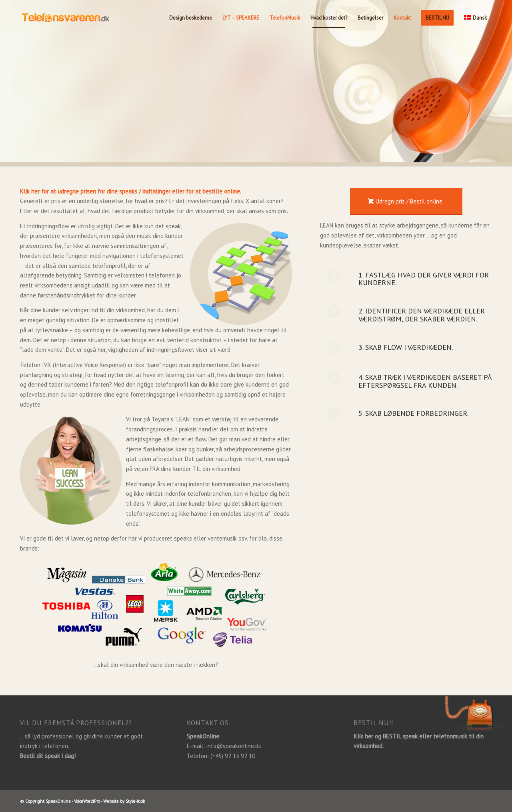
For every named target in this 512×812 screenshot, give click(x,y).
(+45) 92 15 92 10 (233, 756)
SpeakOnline (58, 801)
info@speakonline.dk (234, 746)
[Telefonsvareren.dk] (80, 18)
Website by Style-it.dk (124, 801)
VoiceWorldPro (87, 801)
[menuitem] (191, 18)
